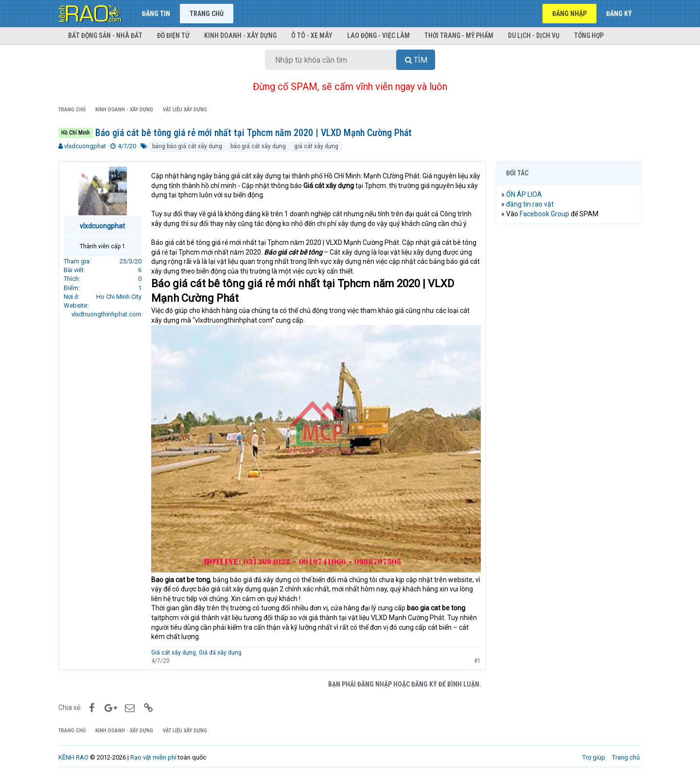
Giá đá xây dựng (220, 653)
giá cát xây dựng (316, 146)
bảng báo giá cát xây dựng (187, 146)
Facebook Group (544, 214)
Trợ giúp (594, 757)
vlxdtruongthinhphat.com (106, 314)
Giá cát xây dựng (174, 653)
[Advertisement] (569, 380)
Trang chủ (207, 14)
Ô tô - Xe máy (312, 35)
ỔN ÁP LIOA (524, 194)
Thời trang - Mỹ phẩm (459, 35)
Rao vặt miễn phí (153, 757)
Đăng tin (156, 14)
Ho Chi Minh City (119, 297)
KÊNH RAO (73, 757)
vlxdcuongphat (85, 146)
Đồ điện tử (173, 35)
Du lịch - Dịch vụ (534, 35)
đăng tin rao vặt (530, 204)
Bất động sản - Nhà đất (105, 35)
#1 (477, 660)
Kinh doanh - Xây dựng (240, 35)
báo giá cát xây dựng (258, 146)
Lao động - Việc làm (378, 35)
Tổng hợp (589, 35)
